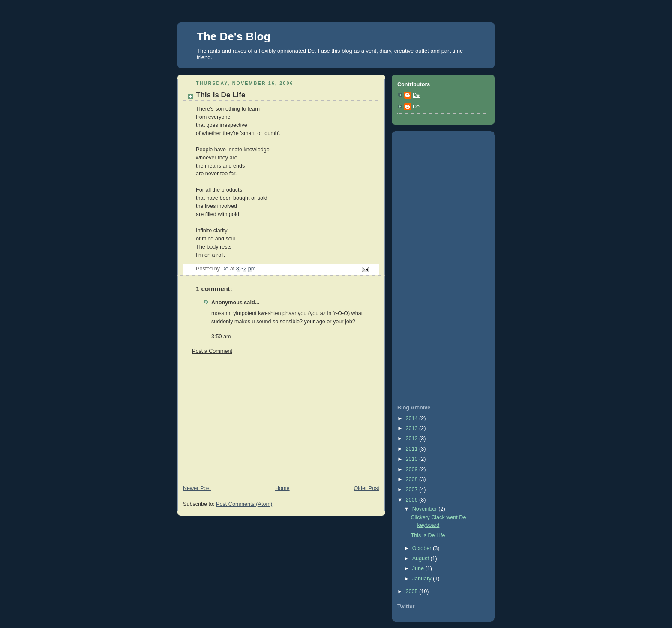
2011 (413, 449)
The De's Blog (234, 36)
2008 (413, 479)
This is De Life (428, 535)
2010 (413, 459)
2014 (413, 418)
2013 (413, 428)
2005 (413, 592)
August (421, 559)
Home (282, 488)
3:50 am (221, 337)
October (423, 548)
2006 (413, 500)
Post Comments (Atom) (244, 504)
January (423, 579)
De (416, 95)
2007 (413, 490)
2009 (413, 469)
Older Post (366, 488)
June (419, 568)
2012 (413, 439)
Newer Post (197, 488)
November (426, 509)
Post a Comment (212, 351)
